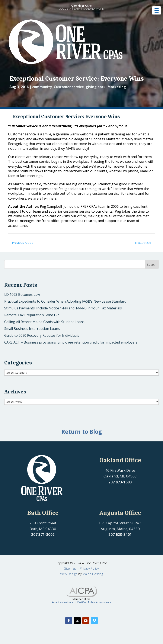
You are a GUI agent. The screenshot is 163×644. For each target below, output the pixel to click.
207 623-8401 (120, 534)
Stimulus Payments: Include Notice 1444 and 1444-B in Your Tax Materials (63, 308)
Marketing (117, 87)
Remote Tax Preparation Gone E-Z (32, 315)
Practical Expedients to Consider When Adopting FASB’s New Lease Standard (65, 301)
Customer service (69, 87)
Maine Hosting (93, 574)
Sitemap (70, 568)
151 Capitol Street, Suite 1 (120, 523)
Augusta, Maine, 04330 (120, 529)
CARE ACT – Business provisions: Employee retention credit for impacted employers (71, 342)
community (42, 87)
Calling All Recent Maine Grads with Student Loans (44, 322)
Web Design (69, 574)
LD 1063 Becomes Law (22, 294)
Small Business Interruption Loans (32, 329)
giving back (96, 87)
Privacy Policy (89, 568)
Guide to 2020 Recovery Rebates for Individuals (42, 335)
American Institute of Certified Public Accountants (81, 602)
